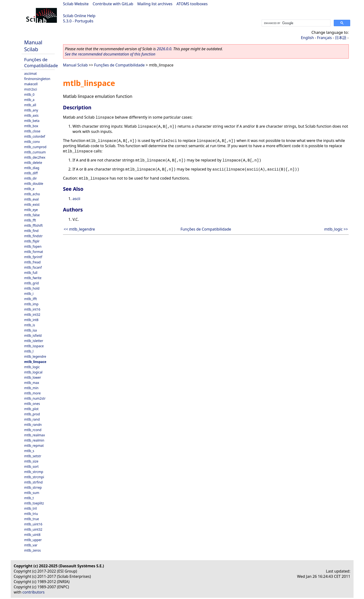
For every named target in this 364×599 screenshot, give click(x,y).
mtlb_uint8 (32, 535)
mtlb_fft (30, 220)
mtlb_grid (32, 283)
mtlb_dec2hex (35, 157)
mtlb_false (32, 215)
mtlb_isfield (33, 335)
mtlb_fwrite (33, 278)
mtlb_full (31, 273)
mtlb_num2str (35, 398)
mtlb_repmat (34, 445)
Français (324, 38)
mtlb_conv (32, 142)
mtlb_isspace (34, 346)
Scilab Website (76, 4)
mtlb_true (32, 519)
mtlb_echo (32, 194)
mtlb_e (29, 189)
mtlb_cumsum (35, 152)
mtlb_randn (33, 425)
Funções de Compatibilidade (41, 62)
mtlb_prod (32, 414)
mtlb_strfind (34, 482)
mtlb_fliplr (32, 241)
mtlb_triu (31, 514)
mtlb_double (34, 184)
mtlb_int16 (32, 309)
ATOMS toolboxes (192, 4)
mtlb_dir (31, 178)
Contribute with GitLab (113, 4)
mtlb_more (32, 393)
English (307, 38)
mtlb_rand (32, 419)
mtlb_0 (29, 94)
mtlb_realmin (34, 440)
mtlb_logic (32, 367)
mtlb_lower (33, 377)
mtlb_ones (32, 404)
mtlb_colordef (35, 136)
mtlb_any (31, 110)
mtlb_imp (31, 304)
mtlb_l (29, 351)
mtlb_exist (32, 204)
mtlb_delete (33, 163)
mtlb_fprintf (33, 257)
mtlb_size (31, 461)
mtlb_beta (32, 121)
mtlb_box (31, 126)
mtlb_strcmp (34, 472)
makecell (31, 84)
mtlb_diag (32, 168)
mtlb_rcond (33, 430)
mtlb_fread (32, 262)
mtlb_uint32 (33, 529)
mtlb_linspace (35, 362)
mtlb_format (34, 252)
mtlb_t (29, 498)
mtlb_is (30, 325)
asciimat (31, 73)
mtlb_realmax (35, 435)
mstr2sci (31, 89)
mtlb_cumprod (35, 147)
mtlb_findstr (34, 236)
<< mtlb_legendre (79, 229)
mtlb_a (29, 100)
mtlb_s (29, 451)
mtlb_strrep (33, 487)
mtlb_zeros (33, 550)
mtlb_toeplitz (34, 503)
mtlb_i (29, 294)
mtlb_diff (31, 173)
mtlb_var (31, 545)
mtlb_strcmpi (34, 477)
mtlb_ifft (31, 299)
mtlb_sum (32, 493)
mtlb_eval (32, 199)
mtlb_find (31, 231)
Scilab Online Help (79, 16)
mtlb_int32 (32, 315)
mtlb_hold (32, 288)
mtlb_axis (31, 115)
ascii (77, 199)
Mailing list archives (155, 4)
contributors (33, 592)
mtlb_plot (32, 409)
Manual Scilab (33, 46)
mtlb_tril (31, 508)
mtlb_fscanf (33, 267)
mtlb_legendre (35, 356)
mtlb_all (30, 105)
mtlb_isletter (34, 341)
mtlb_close (32, 131)
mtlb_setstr (33, 456)
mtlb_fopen (33, 246)
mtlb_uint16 (33, 524)
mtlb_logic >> (336, 229)
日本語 (341, 38)
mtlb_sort (32, 466)
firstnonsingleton (37, 79)
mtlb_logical (33, 372)
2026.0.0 (164, 49)
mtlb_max (32, 383)
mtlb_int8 (31, 320)
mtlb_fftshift (34, 225)
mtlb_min (31, 388)
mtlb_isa (31, 330)
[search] (296, 23)
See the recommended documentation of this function (110, 54)
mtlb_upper (33, 540)
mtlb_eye (31, 210)
